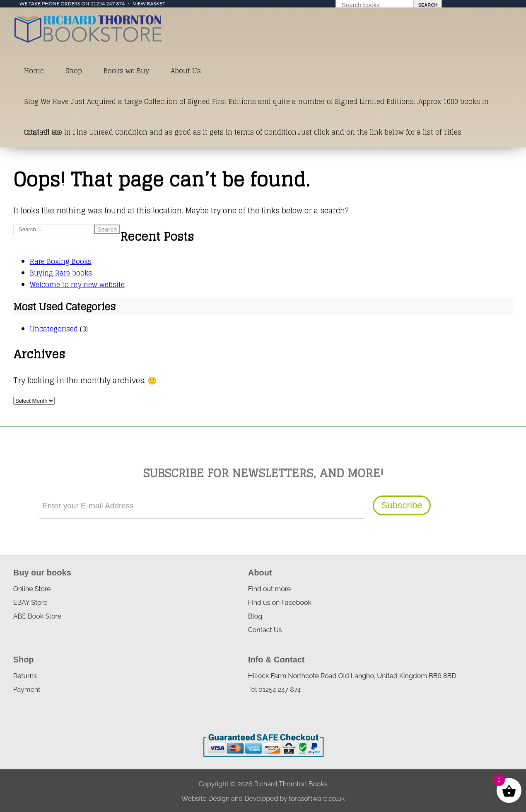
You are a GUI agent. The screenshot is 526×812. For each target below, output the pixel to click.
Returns (25, 676)
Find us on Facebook (280, 603)
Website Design (205, 799)
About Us (186, 71)
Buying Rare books (61, 273)
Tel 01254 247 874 (274, 690)
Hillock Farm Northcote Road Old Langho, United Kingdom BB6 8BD (352, 676)
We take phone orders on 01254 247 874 (72, 4)
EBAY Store (30, 603)
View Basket (149, 4)
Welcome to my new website (77, 285)
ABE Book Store (37, 616)
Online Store (32, 589)
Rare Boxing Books (61, 261)
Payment (27, 690)
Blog (255, 616)
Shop (74, 71)
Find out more (270, 589)
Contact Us (42, 132)
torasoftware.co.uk (317, 799)
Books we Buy (126, 71)
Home (34, 71)
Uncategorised (54, 329)
